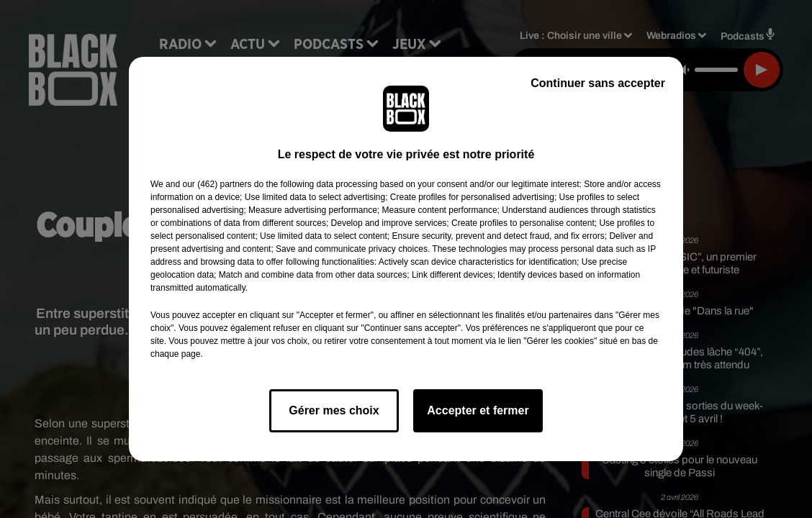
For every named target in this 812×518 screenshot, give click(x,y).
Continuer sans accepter (598, 83)
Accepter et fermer (478, 410)
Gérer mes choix (334, 410)
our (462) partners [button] (217, 184)
